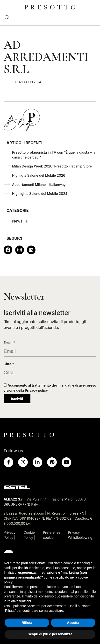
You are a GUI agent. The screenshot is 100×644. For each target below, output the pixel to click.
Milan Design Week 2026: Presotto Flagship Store (52, 166)
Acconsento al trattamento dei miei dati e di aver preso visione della (50, 388)
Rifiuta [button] (27, 623)
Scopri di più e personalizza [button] (50, 634)
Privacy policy (36, 390)
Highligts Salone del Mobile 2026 (39, 175)
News (17, 221)
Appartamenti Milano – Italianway (39, 185)
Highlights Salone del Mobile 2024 (40, 194)
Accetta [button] (73, 623)
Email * (9, 343)
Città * (9, 364)
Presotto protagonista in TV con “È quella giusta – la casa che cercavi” (54, 155)
